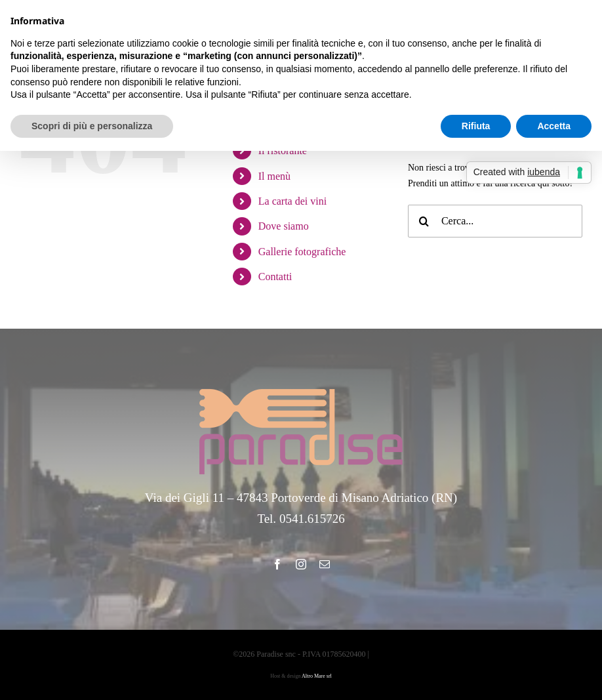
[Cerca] (424, 221)
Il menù (274, 176)
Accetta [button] (554, 126)
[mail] (325, 564)
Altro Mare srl (317, 676)
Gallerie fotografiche (302, 252)
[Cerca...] (495, 221)
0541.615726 (312, 519)
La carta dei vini (292, 201)
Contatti (275, 277)
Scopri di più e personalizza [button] (92, 126)
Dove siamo (284, 226)
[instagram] (301, 564)
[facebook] (277, 564)
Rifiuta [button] (476, 126)
